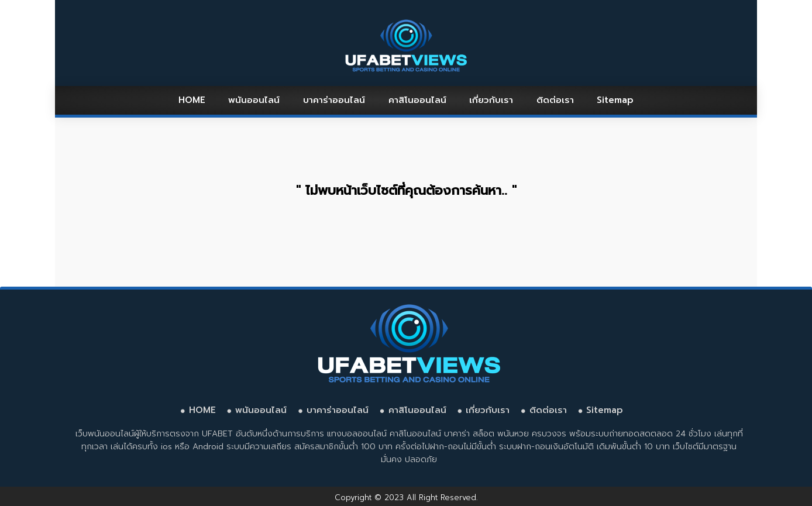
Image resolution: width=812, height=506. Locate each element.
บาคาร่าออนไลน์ (334, 100)
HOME (192, 100)
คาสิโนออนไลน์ (417, 100)
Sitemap (615, 100)
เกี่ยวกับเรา (491, 100)
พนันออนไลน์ (254, 100)
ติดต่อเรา (555, 100)
